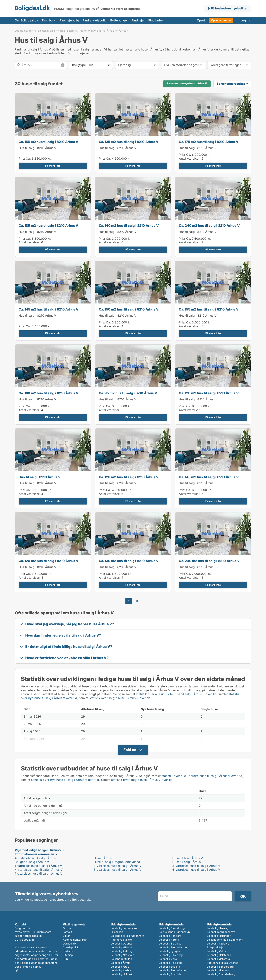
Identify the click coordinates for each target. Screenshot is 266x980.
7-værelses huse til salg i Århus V (39, 873)
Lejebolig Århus (120, 963)
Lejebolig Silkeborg (171, 955)
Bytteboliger (119, 20)
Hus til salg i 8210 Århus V (37, 148)
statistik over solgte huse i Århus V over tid (120, 698)
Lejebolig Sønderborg (220, 967)
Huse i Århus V (104, 858)
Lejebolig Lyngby (169, 951)
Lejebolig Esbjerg (169, 967)
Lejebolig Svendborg (172, 928)
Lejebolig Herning (218, 928)
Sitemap (68, 955)
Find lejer (138, 20)
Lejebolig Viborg (169, 940)
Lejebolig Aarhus (121, 970)
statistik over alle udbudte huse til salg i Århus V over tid (176, 694)
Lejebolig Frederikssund (174, 947)
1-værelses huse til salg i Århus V (38, 866)
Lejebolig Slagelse (170, 943)
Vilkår (66, 936)
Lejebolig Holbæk (122, 974)
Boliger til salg (46, 31)
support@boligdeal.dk (29, 936)
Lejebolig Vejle (168, 959)
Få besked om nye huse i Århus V (187, 83)
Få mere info (53, 166)
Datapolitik (69, 943)
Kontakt (68, 932)
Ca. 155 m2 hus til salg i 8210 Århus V (48, 142)
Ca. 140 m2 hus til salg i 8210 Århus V (129, 226)
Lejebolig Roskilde (170, 974)
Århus (110, 31)
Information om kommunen (35, 854)
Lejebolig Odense (122, 943)
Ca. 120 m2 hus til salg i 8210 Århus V (209, 393)
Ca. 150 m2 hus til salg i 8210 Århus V (129, 309)
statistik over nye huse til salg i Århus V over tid (65, 780)
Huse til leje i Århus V (188, 858)
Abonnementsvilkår (75, 940)
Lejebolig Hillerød (122, 947)
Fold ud (130, 750)
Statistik (68, 951)
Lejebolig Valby (216, 951)
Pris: (22, 158)
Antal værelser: (190, 158)
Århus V (124, 31)
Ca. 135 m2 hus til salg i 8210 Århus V (129, 142)
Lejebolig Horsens (218, 970)
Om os (67, 928)
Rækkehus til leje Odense (223, 963)
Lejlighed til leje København (128, 936)
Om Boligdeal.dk (27, 20)
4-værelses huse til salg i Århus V (39, 870)
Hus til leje (117, 932)
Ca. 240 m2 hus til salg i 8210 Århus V (209, 226)
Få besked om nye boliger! (230, 8)
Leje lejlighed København (174, 932)
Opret (201, 20)
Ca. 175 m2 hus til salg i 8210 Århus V (209, 142)
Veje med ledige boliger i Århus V (38, 850)
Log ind (246, 20)
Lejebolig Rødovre (218, 943)
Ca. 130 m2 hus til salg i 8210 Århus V (129, 561)
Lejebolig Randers (170, 936)
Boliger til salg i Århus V (32, 862)
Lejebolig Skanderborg (221, 974)
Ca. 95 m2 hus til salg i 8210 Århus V (128, 393)
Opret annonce (221, 20)
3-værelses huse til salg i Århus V (196, 866)
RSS (65, 959)
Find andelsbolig (95, 20)
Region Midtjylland (90, 31)
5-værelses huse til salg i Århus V (118, 870)
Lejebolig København (124, 928)
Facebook (17, 971)
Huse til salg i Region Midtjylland (117, 862)
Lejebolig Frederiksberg (174, 970)
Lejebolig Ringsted (170, 963)
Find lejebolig (69, 20)
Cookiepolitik (71, 947)
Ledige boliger (24, 31)
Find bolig (49, 20)
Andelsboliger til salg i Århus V (37, 858)
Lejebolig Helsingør (219, 936)
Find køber (156, 20)
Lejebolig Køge (120, 967)
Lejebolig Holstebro (219, 955)
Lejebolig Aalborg (122, 951)
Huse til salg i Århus (186, 862)
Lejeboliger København (221, 932)
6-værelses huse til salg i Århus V (196, 870)
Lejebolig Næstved (123, 955)
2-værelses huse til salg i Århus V (118, 866)
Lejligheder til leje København (225, 940)
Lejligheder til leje (122, 959)
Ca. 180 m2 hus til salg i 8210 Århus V (49, 393)
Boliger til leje (215, 947)
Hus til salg (67, 31)
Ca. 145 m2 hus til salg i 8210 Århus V (49, 309)
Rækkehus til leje (121, 940)
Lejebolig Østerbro (218, 959)
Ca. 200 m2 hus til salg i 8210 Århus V (209, 561)
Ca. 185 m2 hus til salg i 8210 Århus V (48, 226)
